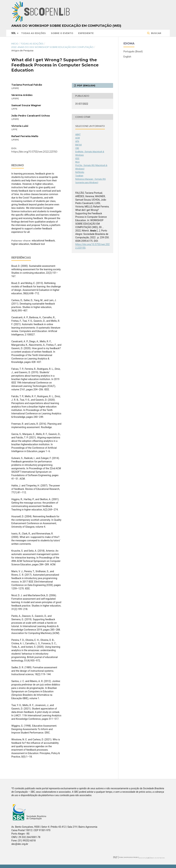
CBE (77, 148)
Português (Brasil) (133, 51)
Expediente (86, 33)
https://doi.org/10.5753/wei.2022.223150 (34, 152)
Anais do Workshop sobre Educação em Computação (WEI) (66, 26)
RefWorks (80, 172)
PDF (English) (86, 85)
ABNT (78, 135)
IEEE (77, 159)
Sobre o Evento (62, 33)
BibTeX (79, 145)
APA (77, 141)
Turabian (79, 176)
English (127, 57)
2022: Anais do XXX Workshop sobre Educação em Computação (52, 47)
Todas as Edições (33, 33)
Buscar (156, 33)
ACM (78, 138)
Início (15, 44)
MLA (77, 162)
